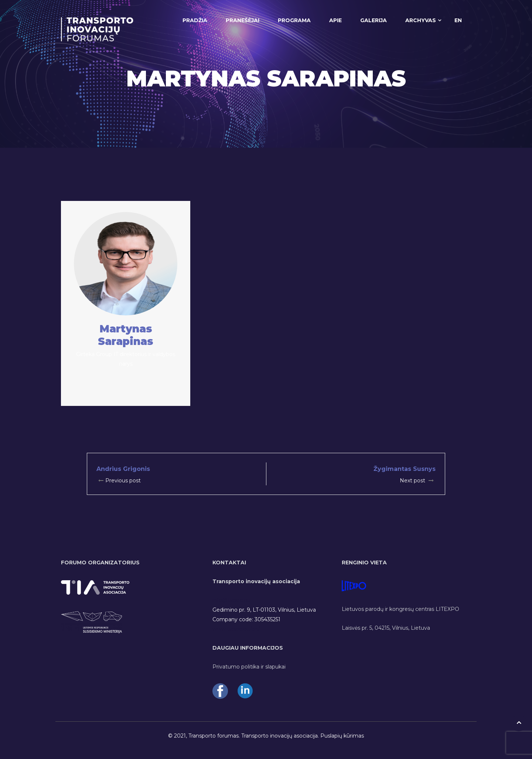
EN (458, 20)
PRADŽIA (195, 20)
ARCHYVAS (421, 20)
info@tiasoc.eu (231, 600)
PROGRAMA (294, 20)
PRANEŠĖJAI (243, 20)
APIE (335, 20)
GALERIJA (374, 20)
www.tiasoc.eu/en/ (236, 629)
